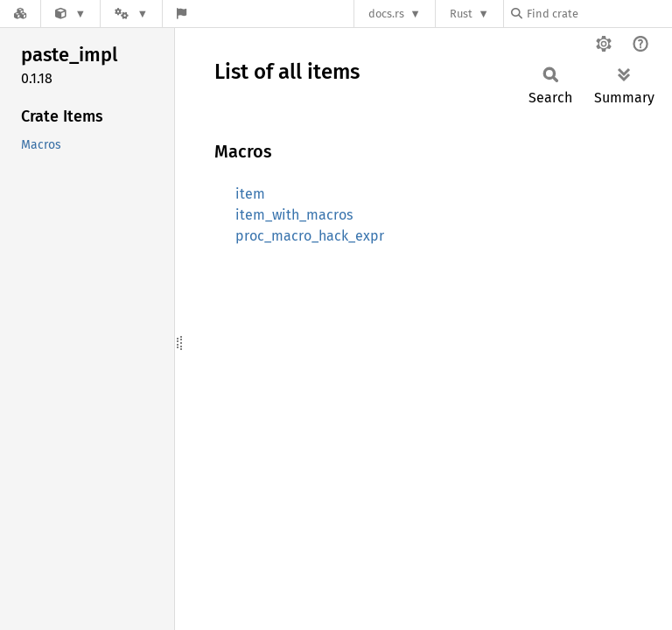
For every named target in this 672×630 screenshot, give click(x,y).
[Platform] (131, 14)
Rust (461, 14)
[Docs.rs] (20, 14)
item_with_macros (294, 215)
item (250, 194)
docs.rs (386, 14)
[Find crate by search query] (598, 14)
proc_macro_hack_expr (310, 236)
